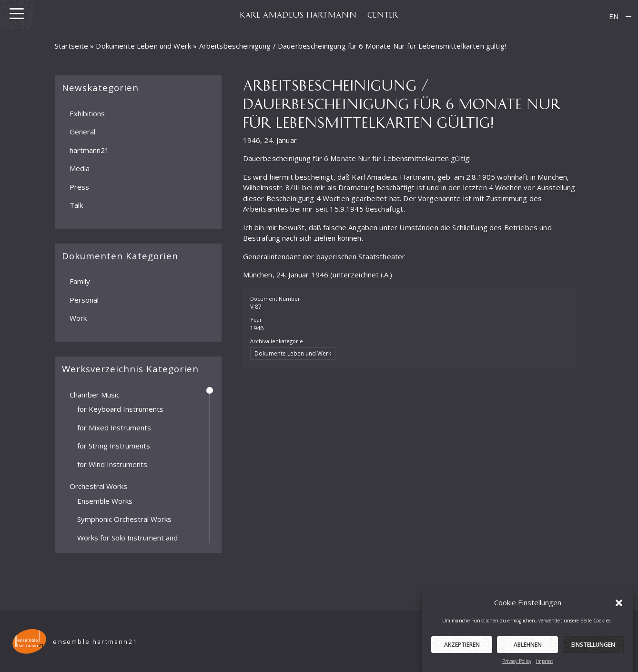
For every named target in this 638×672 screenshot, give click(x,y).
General (82, 132)
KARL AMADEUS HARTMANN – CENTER (319, 14)
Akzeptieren (462, 650)
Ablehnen (528, 650)
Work (78, 318)
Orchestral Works (98, 486)
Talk (76, 205)
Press (79, 186)
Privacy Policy (517, 667)
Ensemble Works (105, 500)
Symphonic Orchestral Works (124, 519)
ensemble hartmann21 (97, 642)
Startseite (72, 46)
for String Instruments (114, 446)
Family (80, 281)
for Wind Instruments (112, 464)
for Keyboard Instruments (120, 409)
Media (80, 168)
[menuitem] (614, 16)
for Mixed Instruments (114, 427)
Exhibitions (87, 113)
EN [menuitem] (614, 16)
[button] (619, 608)
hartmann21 (89, 150)
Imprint (545, 667)
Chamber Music (95, 394)
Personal (84, 299)
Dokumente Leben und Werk (143, 46)
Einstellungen (593, 650)
